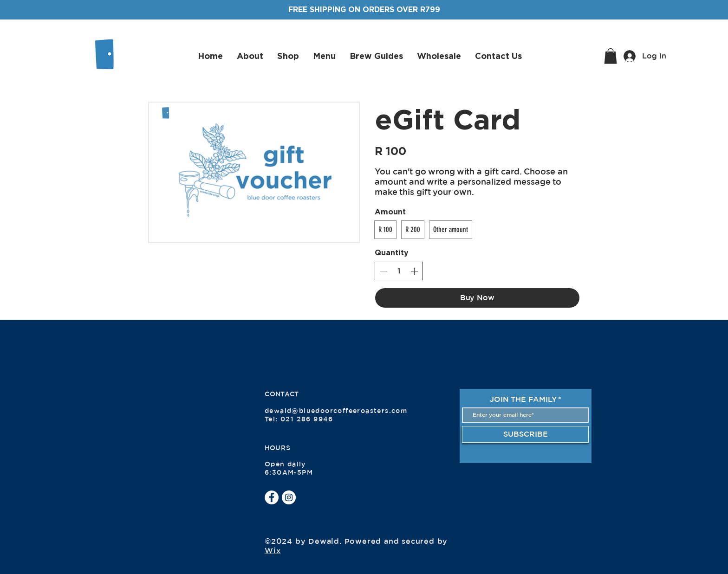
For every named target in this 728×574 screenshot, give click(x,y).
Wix (273, 551)
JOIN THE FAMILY (523, 400)
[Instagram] (289, 497)
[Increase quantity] (414, 271)
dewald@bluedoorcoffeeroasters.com (336, 411)
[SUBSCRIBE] (525, 434)
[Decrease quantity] (383, 271)
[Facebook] (272, 497)
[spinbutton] (399, 271)
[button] (611, 56)
